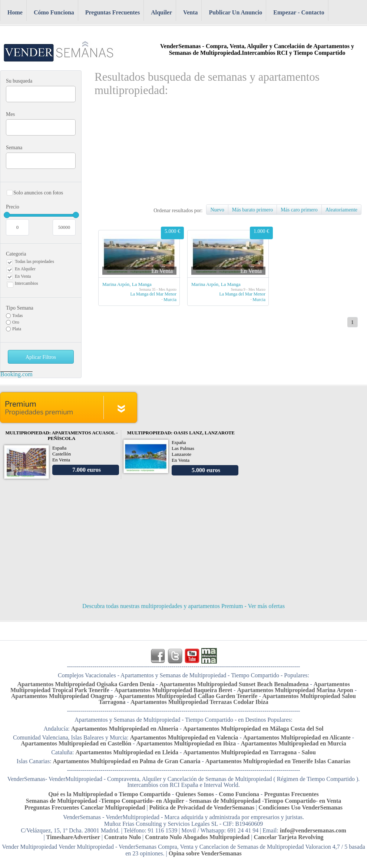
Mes (10, 114)
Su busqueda (19, 81)
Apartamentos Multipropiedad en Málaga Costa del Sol (253, 729)
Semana (14, 148)
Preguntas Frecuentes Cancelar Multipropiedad (85, 807)
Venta (190, 12)
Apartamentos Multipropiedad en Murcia (293, 743)
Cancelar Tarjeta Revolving (288, 837)
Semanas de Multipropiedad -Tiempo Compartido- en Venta (265, 801)
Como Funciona (239, 794)
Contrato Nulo (123, 837)
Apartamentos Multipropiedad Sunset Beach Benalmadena (234, 684)
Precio (41, 218)
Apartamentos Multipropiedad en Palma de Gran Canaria (127, 761)
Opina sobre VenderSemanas (205, 853)
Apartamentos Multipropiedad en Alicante (297, 737)
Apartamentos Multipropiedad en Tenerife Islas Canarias (278, 761)
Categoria (16, 254)
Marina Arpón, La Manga (127, 284)
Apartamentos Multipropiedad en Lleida (127, 752)
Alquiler (161, 12)
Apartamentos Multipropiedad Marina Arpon (295, 690)
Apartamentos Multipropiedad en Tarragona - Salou (249, 752)
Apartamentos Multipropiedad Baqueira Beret (173, 690)
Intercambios (27, 283)
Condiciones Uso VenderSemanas (300, 807)
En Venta (23, 276)
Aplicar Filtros (41, 357)
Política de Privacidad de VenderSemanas (203, 807)
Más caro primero (299, 210)
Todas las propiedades (34, 261)
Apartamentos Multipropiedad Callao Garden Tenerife (188, 696)
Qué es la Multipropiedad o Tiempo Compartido (109, 794)
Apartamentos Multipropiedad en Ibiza (186, 743)
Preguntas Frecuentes (113, 12)
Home (15, 12)
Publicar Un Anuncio (235, 12)
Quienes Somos (195, 794)
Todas (18, 316)
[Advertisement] (190, 153)
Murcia (170, 300)
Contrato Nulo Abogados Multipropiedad (197, 837)
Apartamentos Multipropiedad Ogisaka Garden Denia (86, 684)
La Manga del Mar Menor (153, 294)
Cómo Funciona (54, 12)
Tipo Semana (20, 308)
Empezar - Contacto (299, 12)
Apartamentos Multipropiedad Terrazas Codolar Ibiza (199, 702)
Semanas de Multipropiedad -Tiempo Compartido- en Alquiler (105, 801)
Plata (17, 329)
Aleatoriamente (341, 210)
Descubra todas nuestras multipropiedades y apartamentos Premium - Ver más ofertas (183, 606)
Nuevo (217, 210)
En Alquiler (25, 269)
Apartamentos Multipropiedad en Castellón (76, 743)
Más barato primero (252, 210)
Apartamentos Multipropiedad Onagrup (62, 696)
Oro (16, 322)
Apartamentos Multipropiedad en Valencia (184, 737)
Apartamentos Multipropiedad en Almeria (125, 729)
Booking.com (16, 374)
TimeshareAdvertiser (73, 837)
